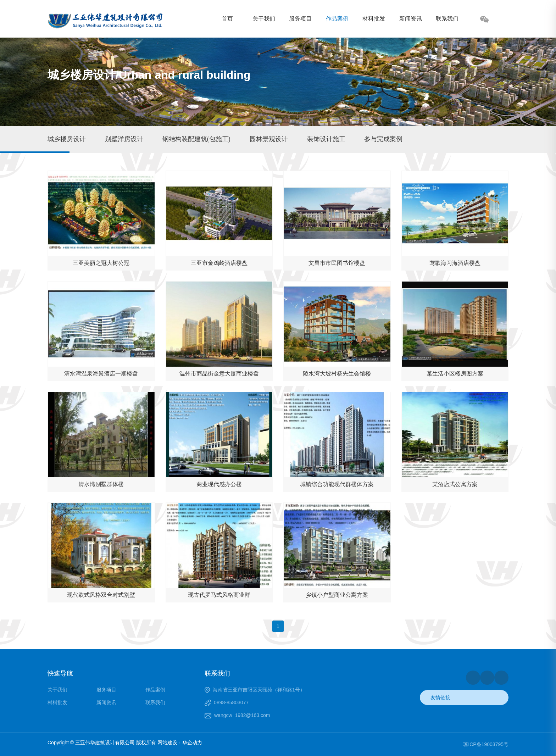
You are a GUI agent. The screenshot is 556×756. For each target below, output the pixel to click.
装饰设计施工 (326, 139)
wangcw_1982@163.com (242, 715)
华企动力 (192, 743)
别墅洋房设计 (124, 139)
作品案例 (337, 19)
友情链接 (440, 697)
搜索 (503, 20)
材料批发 (374, 19)
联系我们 (447, 19)
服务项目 (300, 19)
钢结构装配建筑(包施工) (196, 139)
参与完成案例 (383, 139)
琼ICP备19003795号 (486, 744)
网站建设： (170, 743)
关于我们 (264, 19)
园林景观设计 (269, 139)
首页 (227, 19)
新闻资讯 (411, 19)
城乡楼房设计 (67, 139)
